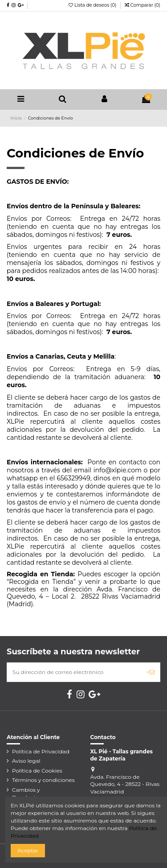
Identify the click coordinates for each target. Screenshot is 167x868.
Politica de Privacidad (41, 751)
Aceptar (28, 850)
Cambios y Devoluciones (30, 794)
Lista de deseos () (93, 5)
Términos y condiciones (43, 780)
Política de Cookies (37, 771)
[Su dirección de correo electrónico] (74, 672)
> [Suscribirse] (150, 672)
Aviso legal (26, 761)
